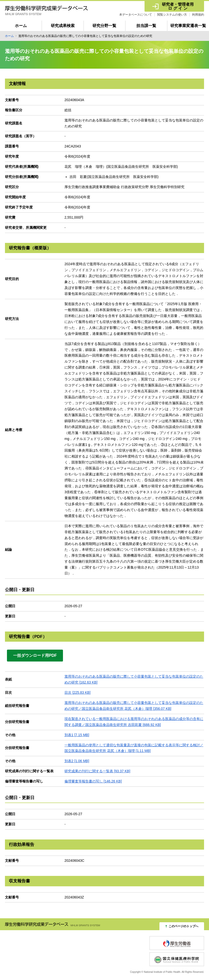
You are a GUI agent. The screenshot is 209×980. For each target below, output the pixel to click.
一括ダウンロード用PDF (35, 655)
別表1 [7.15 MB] (77, 735)
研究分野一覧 (104, 26)
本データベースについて (136, 15)
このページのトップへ (183, 926)
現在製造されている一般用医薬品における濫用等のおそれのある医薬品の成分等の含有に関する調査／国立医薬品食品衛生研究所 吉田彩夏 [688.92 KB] (134, 722)
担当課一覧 (146, 26)
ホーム (21, 26)
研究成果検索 (63, 26)
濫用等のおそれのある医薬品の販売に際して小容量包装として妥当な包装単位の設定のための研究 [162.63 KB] (134, 679)
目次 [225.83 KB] (77, 692)
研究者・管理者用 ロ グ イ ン (178, 6)
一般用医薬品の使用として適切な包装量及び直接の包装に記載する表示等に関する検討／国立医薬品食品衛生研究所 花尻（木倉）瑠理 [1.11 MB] (134, 748)
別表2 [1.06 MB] (77, 761)
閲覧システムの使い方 (172, 15)
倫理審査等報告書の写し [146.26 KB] (93, 781)
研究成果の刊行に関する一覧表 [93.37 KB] (97, 771)
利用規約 (198, 15)
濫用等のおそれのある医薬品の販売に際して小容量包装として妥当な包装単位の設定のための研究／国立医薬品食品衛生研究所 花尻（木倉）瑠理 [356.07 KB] (134, 706)
